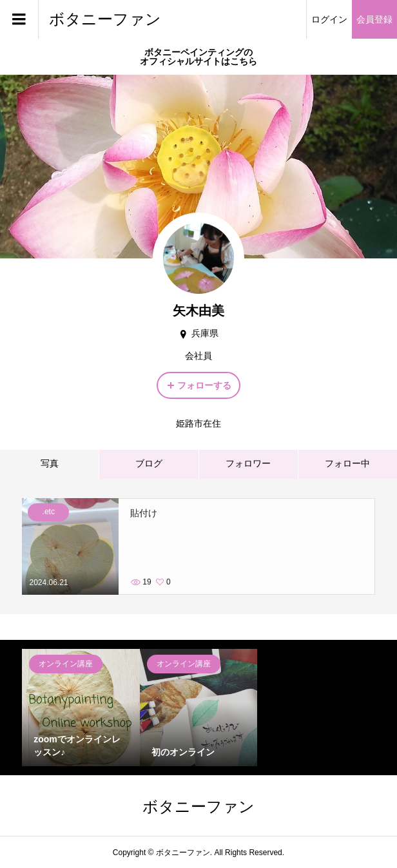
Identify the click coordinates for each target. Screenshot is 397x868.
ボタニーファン (105, 19)
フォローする (204, 385)
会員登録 (374, 19)
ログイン (329, 19)
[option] (81, 708)
